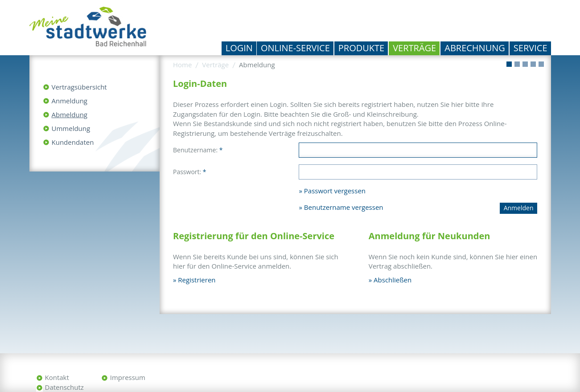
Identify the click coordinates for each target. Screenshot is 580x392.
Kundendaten (73, 142)
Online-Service (295, 48)
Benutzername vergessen (344, 207)
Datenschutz (64, 387)
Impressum (128, 377)
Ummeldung (71, 128)
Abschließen (393, 280)
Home (182, 65)
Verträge (414, 48)
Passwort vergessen (335, 191)
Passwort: (190, 172)
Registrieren (197, 280)
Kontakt (57, 377)
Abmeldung (70, 114)
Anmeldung (70, 101)
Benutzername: (198, 150)
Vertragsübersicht (79, 87)
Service (531, 48)
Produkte (361, 48)
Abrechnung (475, 48)
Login (239, 48)
